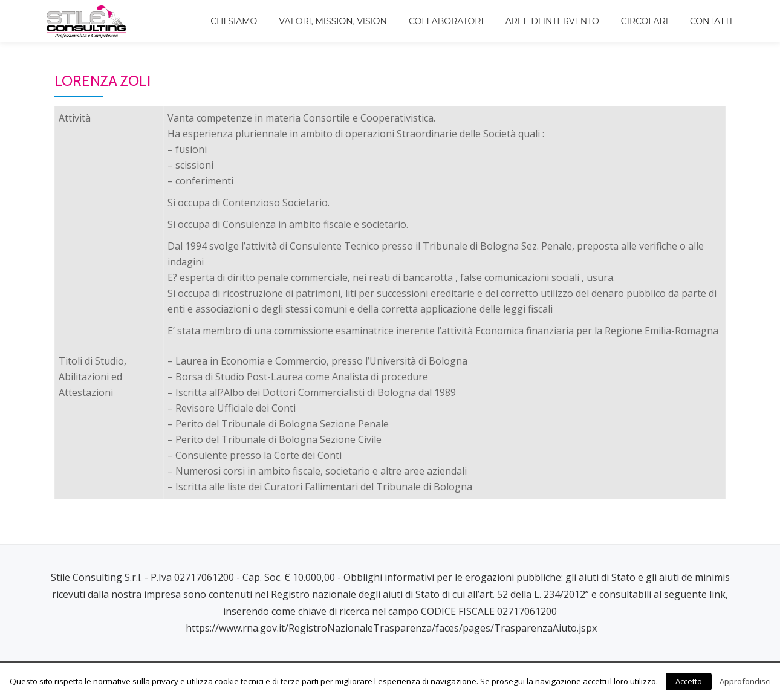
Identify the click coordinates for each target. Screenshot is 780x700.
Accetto (689, 681)
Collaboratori (446, 21)
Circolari (645, 21)
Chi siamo (234, 21)
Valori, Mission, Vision (333, 21)
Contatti (711, 21)
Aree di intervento (552, 21)
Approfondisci (745, 681)
